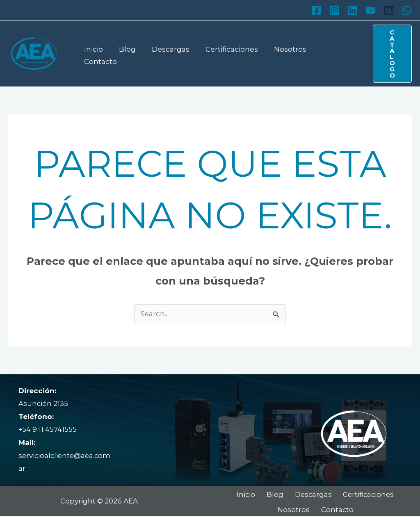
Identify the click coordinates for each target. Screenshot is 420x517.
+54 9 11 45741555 (48, 429)
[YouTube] (371, 10)
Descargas (165, 53)
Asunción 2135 (43, 403)
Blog (124, 53)
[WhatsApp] (407, 10)
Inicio (92, 53)
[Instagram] (334, 10)
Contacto (327, 53)
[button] (389, 54)
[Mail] (389, 10)
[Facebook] (316, 10)
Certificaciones (224, 53)
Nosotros (281, 53)
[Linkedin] (353, 10)
